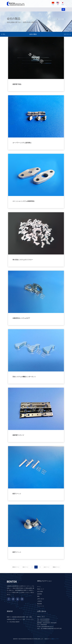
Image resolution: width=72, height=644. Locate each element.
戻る (3, 34)
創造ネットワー (55, 639)
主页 (54, 19)
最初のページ (16, 567)
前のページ (25, 567)
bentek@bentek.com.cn (47, 627)
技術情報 (39, 594)
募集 (38, 596)
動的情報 (39, 604)
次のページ (47, 567)
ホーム (39, 587)
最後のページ (56, 567)
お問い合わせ (41, 599)
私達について (41, 589)
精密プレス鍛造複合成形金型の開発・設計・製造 (19, 617)
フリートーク (41, 606)
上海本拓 (39, 601)
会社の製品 (61, 19)
